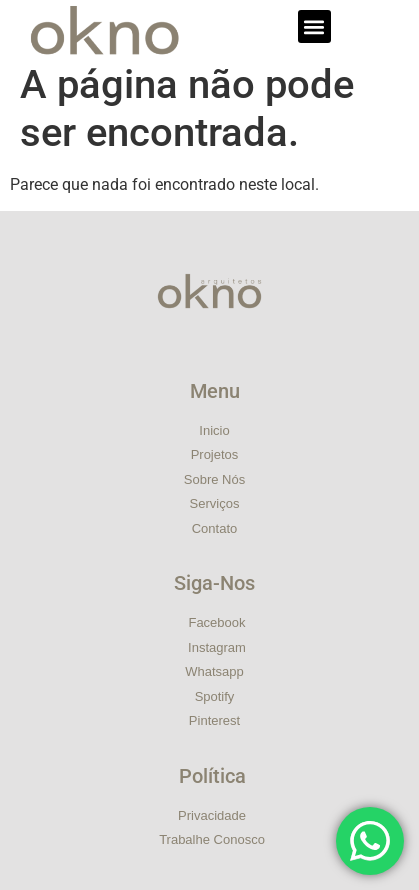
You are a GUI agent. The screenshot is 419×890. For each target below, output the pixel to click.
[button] (314, 26)
